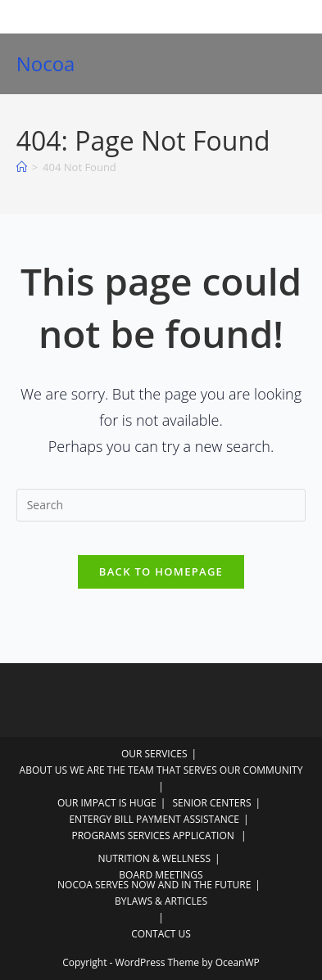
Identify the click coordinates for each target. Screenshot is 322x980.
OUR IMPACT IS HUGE (107, 803)
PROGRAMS (98, 835)
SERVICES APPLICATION (181, 835)
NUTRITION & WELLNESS (154, 858)
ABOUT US (43, 770)
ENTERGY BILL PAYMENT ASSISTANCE (154, 819)
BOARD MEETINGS (161, 875)
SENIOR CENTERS (211, 803)
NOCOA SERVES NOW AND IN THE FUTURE (154, 885)
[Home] (22, 167)
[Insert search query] (161, 505)
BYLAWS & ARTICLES (161, 901)
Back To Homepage (161, 571)
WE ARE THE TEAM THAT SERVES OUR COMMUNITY (186, 770)
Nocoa (46, 63)
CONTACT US (161, 934)
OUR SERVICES (154, 754)
